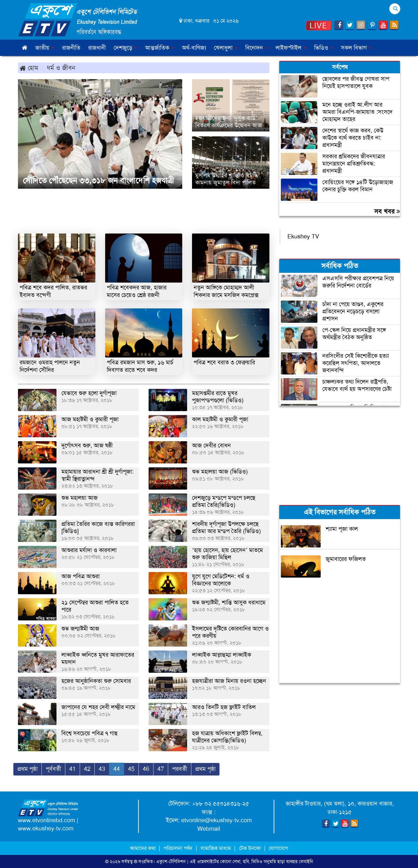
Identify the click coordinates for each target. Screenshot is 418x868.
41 (72, 769)
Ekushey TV (303, 236)
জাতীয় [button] (45, 48)
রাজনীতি (71, 48)
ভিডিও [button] (324, 48)
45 (131, 769)
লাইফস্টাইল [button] (291, 48)
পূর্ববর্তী (53, 769)
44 (117, 769)
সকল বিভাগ (356, 48)
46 (146, 769)
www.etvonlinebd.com (47, 820)
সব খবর (387, 211)
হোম (29, 68)
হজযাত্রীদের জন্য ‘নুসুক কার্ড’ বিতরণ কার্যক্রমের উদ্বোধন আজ (229, 122)
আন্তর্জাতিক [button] (160, 48)
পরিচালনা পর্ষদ (178, 848)
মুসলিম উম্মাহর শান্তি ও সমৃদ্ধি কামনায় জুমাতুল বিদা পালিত (227, 179)
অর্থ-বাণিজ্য (194, 48)
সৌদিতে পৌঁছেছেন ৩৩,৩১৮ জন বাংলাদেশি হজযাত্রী (98, 181)
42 (87, 769)
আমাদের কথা (144, 848)
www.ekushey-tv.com (46, 828)
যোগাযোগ (278, 848)
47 (161, 769)
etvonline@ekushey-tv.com (217, 820)
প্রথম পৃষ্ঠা (27, 769)
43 (102, 769)
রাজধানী (97, 48)
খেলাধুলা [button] (226, 48)
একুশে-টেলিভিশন (171, 861)
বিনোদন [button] (257, 48)
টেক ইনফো (251, 848)
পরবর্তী (180, 769)
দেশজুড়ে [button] (125, 48)
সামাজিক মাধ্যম (216, 848)
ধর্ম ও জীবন (61, 68)
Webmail (209, 829)
